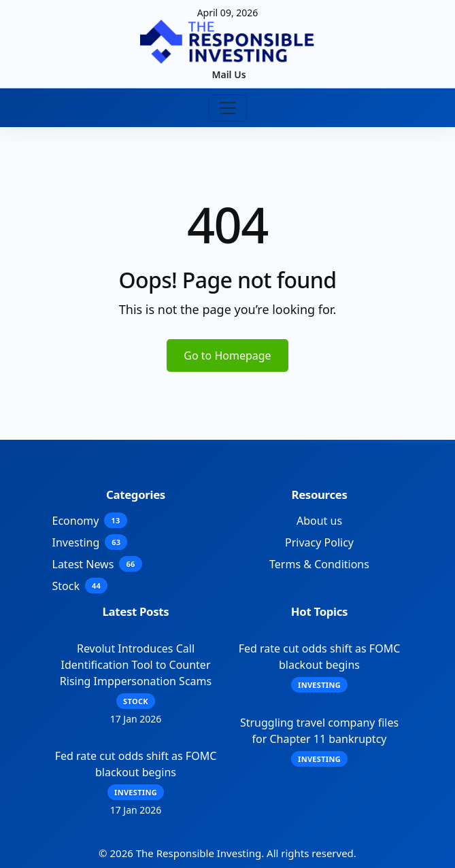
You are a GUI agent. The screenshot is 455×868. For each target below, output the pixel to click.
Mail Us (229, 74)
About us (319, 521)
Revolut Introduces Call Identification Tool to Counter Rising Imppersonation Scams (136, 665)
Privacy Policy (319, 542)
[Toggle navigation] (228, 108)
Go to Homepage (227, 355)
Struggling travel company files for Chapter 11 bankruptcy (319, 731)
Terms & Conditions (319, 564)
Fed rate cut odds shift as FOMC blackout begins (136, 764)
